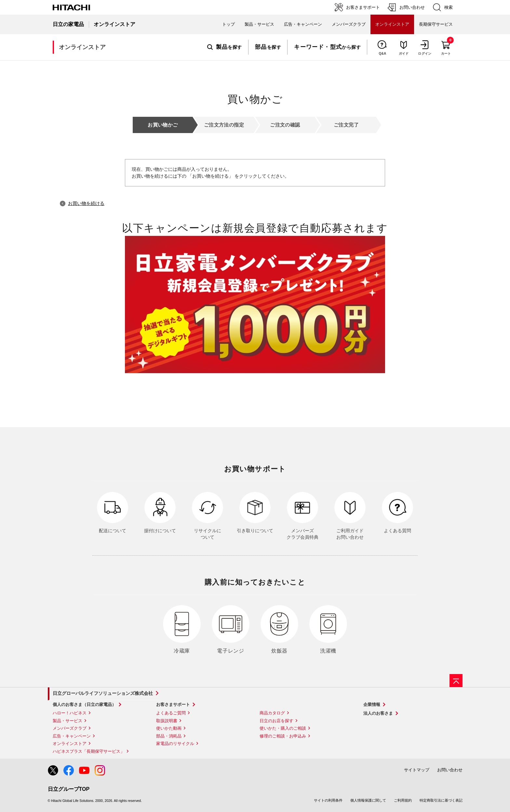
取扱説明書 (167, 721)
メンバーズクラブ (349, 24)
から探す (327, 47)
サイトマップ (417, 770)
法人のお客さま (378, 713)
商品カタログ (272, 713)
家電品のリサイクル (175, 744)
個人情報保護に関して (368, 800)
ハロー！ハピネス (70, 713)
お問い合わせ (450, 770)
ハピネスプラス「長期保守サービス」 (89, 751)
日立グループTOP (69, 789)
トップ (228, 24)
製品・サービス (67, 721)
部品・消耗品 (169, 736)
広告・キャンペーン (72, 736)
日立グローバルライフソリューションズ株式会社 (103, 693)
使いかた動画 (169, 728)
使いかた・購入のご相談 (283, 728)
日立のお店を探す (276, 721)
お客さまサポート (173, 704)
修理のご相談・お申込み (283, 736)
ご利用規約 (403, 800)
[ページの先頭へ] (456, 681)
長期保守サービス (436, 24)
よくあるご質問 (171, 713)
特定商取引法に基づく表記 (441, 800)
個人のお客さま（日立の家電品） (84, 704)
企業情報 (372, 704)
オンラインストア (70, 744)
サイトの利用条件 (328, 800)
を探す (225, 47)
